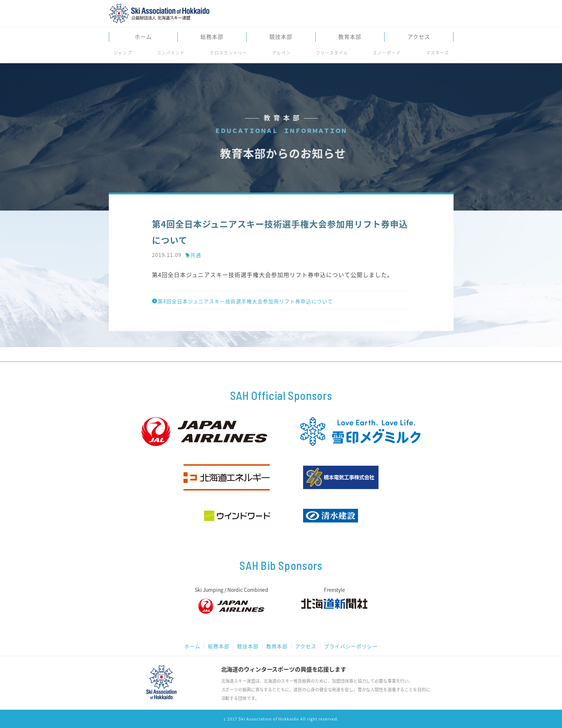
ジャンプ (123, 53)
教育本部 (350, 37)
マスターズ (437, 53)
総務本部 (212, 37)
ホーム (143, 37)
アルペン (281, 53)
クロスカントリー (228, 53)
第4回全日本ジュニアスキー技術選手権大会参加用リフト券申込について (242, 301)
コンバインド (171, 53)
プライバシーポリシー (351, 646)
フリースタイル (332, 53)
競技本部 (281, 37)
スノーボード (387, 53)
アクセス (419, 37)
